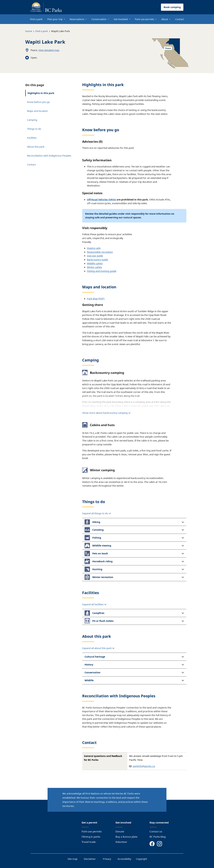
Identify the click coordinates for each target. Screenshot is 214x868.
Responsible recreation (100, 252)
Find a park (42, 31)
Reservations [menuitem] (77, 19)
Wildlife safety (95, 263)
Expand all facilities (94, 604)
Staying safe (94, 248)
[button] (134, 522)
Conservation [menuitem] (99, 19)
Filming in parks (91, 837)
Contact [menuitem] (180, 19)
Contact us (156, 831)
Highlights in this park (41, 93)
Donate (120, 831)
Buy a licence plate (126, 837)
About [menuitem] (165, 19)
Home (29, 31)
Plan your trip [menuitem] (55, 19)
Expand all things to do (97, 513)
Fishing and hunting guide (102, 271)
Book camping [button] (172, 7)
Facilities (32, 138)
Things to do (34, 129)
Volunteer (121, 842)
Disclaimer (90, 859)
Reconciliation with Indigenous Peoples (49, 156)
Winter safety (94, 267)
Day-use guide (95, 256)
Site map (73, 859)
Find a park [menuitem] (36, 19)
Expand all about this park (98, 648)
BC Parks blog (158, 837)
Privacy (107, 859)
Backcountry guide (97, 260)
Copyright (142, 859)
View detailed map (49, 50)
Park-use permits (92, 831)
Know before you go (38, 102)
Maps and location (37, 111)
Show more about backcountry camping (106, 413)
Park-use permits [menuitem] (144, 19)
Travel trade (89, 842)
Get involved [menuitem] (121, 19)
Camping (32, 120)
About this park (36, 147)
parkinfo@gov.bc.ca (144, 766)
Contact (31, 165)
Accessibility (124, 859)
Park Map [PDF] (96, 299)
